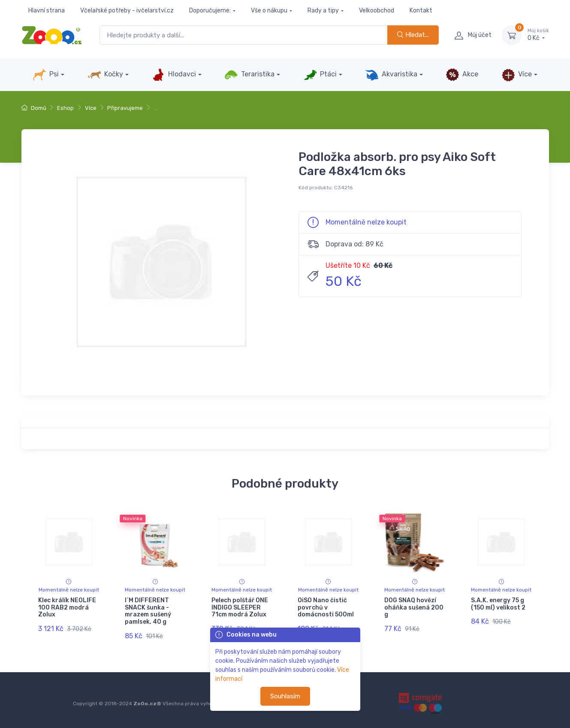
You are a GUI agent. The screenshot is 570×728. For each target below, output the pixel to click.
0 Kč (538, 35)
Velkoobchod (377, 11)
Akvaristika (391, 75)
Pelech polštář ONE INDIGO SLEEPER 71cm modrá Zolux (240, 608)
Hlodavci (174, 75)
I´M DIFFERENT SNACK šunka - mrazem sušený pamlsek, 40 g (148, 611)
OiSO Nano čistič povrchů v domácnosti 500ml (326, 608)
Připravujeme (125, 108)
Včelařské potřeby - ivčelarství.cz (127, 11)
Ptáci (320, 75)
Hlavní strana (47, 11)
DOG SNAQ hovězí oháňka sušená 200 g (414, 608)
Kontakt (421, 11)
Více (517, 75)
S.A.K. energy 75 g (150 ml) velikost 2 (498, 604)
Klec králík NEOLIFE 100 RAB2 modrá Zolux (67, 608)
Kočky (105, 75)
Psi (46, 75)
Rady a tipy (323, 11)
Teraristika (249, 75)
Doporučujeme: (210, 11)
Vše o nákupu (269, 11)
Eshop (65, 108)
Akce (462, 75)
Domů (34, 108)
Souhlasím (285, 696)
